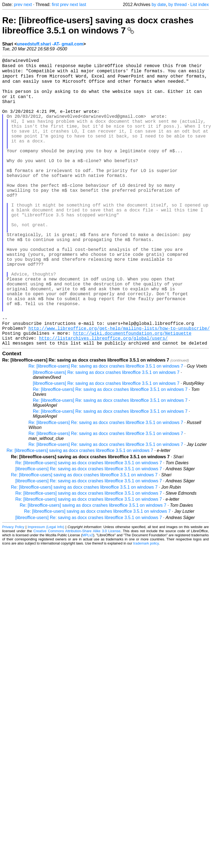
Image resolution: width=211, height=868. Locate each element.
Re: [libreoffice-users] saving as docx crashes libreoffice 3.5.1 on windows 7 (98, 25)
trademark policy (146, 605)
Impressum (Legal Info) (46, 589)
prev (18, 5)
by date (159, 5)
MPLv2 (88, 597)
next (28, 5)
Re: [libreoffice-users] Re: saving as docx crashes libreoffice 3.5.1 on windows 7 (106, 428)
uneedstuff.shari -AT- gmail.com (50, 44)
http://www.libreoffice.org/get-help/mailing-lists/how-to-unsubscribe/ (119, 387)
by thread (177, 5)
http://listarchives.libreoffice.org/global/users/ (103, 399)
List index (200, 5)
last (83, 5)
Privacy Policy (13, 589)
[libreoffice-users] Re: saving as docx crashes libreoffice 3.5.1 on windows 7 (106, 434)
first (55, 5)
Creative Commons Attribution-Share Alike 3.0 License (77, 593)
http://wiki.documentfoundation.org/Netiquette (132, 393)
